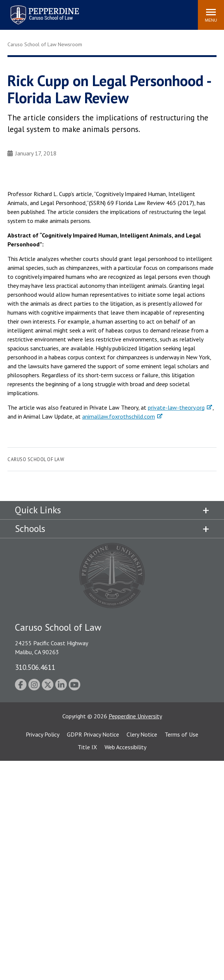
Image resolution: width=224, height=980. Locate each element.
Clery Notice (142, 734)
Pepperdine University (135, 716)
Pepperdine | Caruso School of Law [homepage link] (43, 10)
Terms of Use (181, 734)
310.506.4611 (35, 667)
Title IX (87, 747)
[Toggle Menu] (211, 15)
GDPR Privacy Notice (93, 734)
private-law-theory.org (176, 407)
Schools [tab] (30, 529)
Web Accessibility (125, 747)
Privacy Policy (43, 734)
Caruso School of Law (36, 459)
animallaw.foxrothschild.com (119, 416)
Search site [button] (91, 11)
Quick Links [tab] (38, 510)
